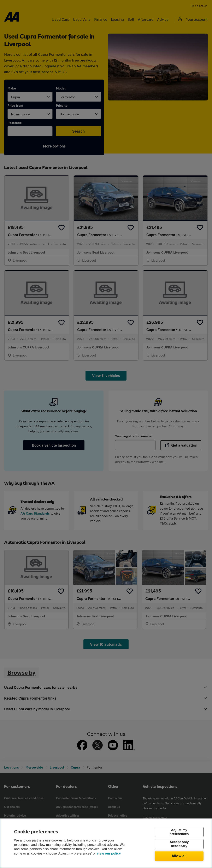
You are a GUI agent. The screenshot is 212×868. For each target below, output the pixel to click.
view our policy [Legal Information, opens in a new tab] (109, 853)
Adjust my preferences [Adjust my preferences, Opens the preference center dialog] (179, 832)
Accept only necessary (179, 844)
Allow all (179, 856)
